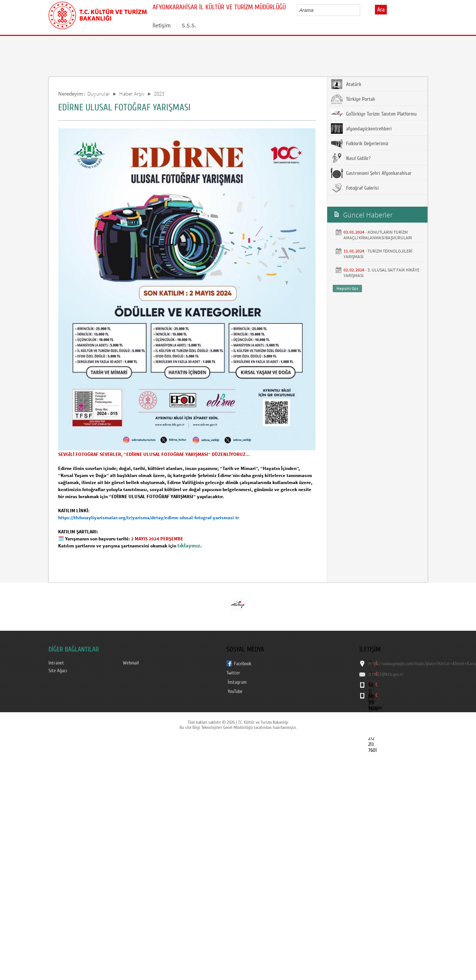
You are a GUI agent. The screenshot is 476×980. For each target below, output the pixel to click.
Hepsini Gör (347, 288)
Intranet (56, 663)
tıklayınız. (190, 545)
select (362, 10)
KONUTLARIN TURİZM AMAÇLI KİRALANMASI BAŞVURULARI (378, 235)
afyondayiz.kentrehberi (361, 129)
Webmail (131, 663)
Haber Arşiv (132, 94)
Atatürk (346, 84)
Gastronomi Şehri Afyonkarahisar (371, 173)
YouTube (235, 691)
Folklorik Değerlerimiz (360, 143)
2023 (159, 94)
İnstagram (237, 682)
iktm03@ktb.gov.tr (386, 674)
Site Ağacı (58, 671)
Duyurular (99, 94)
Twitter (233, 673)
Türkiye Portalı (353, 99)
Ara (381, 10)
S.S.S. (189, 25)
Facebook (243, 664)
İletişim (162, 25)
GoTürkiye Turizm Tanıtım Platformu (374, 114)
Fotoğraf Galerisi (355, 188)
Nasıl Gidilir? (351, 158)
